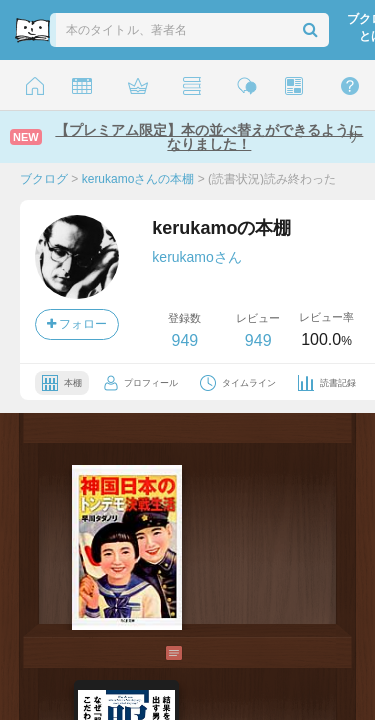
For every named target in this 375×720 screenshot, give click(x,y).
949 (184, 340)
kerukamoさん (196, 257)
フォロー (77, 324)
